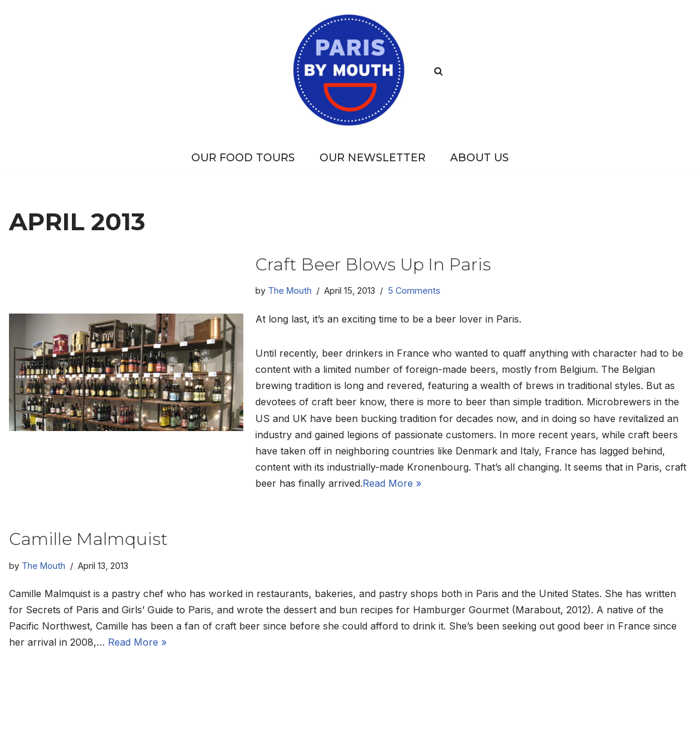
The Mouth (290, 290)
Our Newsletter (372, 157)
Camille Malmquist (88, 539)
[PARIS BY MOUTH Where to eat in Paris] (350, 71)
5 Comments (414, 290)
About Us (479, 157)
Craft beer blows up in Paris (373, 264)
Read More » (392, 483)
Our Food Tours (243, 157)
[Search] (438, 71)
